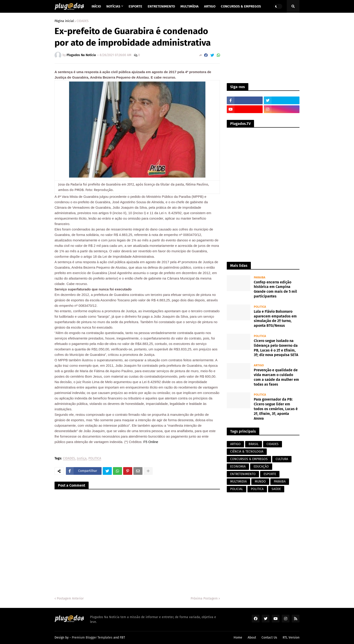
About (252, 638)
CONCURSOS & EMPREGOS (249, 459)
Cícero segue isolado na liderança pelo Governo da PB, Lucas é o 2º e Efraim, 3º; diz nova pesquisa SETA (276, 348)
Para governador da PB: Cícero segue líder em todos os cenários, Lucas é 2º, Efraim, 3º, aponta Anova (276, 409)
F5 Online (150, 442)
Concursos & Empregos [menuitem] (241, 6)
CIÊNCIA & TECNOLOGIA (247, 452)
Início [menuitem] (96, 6)
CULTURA (282, 459)
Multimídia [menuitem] (189, 6)
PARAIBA (280, 482)
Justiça (82, 459)
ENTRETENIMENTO (243, 474)
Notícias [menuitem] (113, 6)
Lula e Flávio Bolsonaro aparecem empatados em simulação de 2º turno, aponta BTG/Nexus (275, 318)
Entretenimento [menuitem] (161, 6)
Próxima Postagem (204, 598)
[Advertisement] (263, 48)
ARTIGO (235, 444)
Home (238, 638)
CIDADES (83, 21)
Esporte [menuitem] (135, 6)
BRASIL (254, 444)
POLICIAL (237, 489)
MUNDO (260, 482)
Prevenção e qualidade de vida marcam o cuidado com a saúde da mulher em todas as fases (276, 377)
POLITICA (95, 459)
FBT (122, 638)
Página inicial (64, 21)
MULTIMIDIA (238, 482)
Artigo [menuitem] (210, 6)
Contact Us (269, 638)
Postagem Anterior (70, 598)
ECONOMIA (238, 467)
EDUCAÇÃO (261, 467)
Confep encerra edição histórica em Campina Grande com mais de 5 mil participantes (275, 289)
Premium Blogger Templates (92, 638)
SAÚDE (276, 489)
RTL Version (291, 638)
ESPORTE (270, 474)
